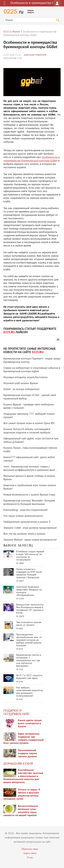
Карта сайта (30, 853)
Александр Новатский (35, 55)
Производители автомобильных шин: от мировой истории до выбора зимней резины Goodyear (29, 640)
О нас (30, 858)
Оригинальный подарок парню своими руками (27, 754)
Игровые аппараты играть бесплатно (26, 377)
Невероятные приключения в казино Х (27, 522)
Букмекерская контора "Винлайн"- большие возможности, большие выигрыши (29, 502)
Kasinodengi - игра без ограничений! (26, 510)
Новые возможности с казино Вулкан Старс (29, 495)
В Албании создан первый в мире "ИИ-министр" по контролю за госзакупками (30, 556)
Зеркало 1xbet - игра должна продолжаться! (30, 528)
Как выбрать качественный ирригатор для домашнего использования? (30, 692)
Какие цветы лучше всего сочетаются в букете (30, 724)
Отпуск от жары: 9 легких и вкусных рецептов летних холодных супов (22, 794)
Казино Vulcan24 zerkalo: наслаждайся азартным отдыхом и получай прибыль (27, 431)
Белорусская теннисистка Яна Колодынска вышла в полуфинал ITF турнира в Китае (30, 609)
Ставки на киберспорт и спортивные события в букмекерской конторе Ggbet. (32, 370)
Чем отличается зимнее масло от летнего (29, 624)
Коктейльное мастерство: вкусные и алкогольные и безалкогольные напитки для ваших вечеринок (23, 776)
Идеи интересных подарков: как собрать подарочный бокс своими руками (24, 739)
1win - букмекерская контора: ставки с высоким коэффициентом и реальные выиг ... (31, 468)
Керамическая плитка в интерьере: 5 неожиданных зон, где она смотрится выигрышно (29, 661)
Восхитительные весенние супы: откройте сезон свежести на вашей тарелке (21, 811)
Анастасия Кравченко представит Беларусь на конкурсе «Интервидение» (29, 591)
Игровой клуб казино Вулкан (21, 383)
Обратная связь (30, 849)
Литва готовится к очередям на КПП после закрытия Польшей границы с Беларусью (29, 573)
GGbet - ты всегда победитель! (22, 389)
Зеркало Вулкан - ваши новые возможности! (30, 540)
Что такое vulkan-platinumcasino (23, 516)
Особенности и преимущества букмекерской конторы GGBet (32, 159)
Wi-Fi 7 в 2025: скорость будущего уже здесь (29, 677)
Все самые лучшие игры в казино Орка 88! (29, 423)
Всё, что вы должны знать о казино (24, 534)
